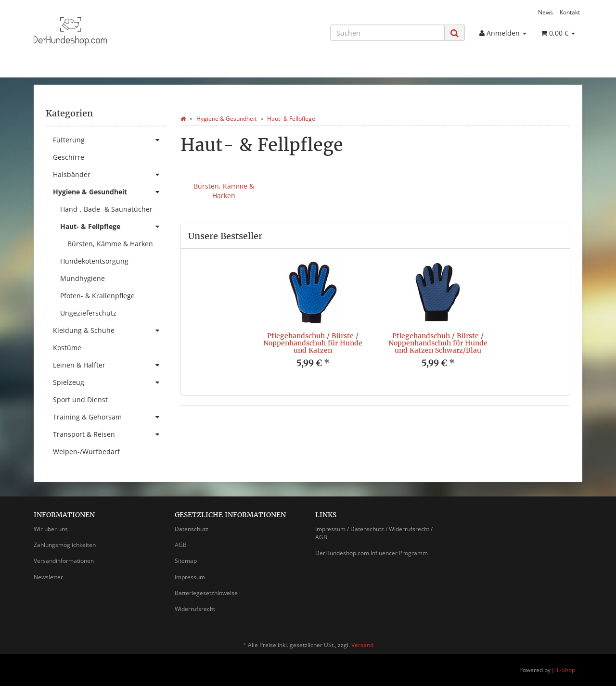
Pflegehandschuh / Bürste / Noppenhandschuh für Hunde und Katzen (313, 343)
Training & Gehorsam (109, 417)
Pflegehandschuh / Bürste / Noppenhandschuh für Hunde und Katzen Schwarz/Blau (438, 343)
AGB (181, 545)
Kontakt (570, 12)
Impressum (190, 577)
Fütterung (109, 140)
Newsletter (48, 577)
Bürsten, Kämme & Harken (224, 191)
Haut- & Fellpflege (113, 227)
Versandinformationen (64, 561)
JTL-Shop (564, 670)
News (545, 12)
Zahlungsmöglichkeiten (65, 545)
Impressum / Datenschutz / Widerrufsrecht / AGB (374, 533)
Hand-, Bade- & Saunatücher (106, 209)
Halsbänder (109, 175)
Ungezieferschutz (88, 313)
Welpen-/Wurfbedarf (86, 451)
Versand (362, 645)
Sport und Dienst (80, 400)
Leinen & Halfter (109, 365)
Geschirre (69, 157)
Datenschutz (192, 529)
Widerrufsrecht (195, 609)
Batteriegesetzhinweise (206, 593)
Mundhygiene (83, 278)
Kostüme (67, 348)
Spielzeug (109, 382)
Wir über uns (51, 529)
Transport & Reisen (109, 434)
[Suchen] (387, 33)
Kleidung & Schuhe (109, 330)
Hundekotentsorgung (94, 261)
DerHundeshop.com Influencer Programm (372, 553)
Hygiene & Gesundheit (109, 192)
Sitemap (186, 561)
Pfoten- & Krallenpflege (97, 296)
